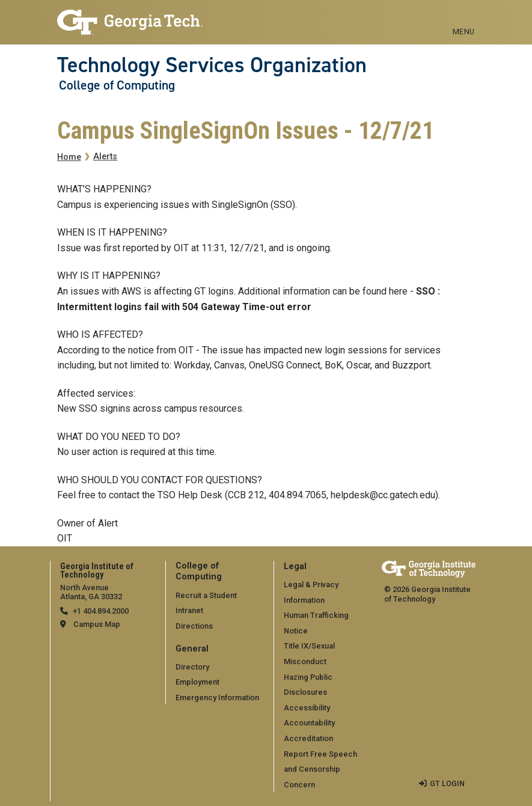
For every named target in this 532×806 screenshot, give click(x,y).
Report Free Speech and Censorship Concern (320, 769)
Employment (197, 682)
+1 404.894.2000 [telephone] (101, 611)
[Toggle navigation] (464, 18)
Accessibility (307, 708)
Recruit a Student (206, 595)
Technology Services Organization (212, 65)
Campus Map (97, 624)
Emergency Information (217, 698)
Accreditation (308, 738)
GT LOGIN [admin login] (447, 783)
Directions (194, 626)
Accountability (309, 723)
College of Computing (117, 85)
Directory (192, 667)
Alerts (105, 157)
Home (69, 157)
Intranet (189, 610)
